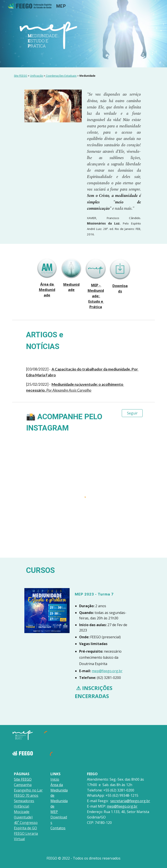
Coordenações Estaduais (61, 76)
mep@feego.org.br (107, 671)
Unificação (37, 76)
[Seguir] (132, 413)
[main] (83, 76)
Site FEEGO (21, 76)
